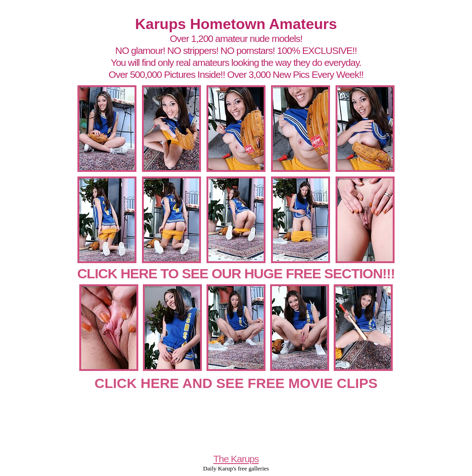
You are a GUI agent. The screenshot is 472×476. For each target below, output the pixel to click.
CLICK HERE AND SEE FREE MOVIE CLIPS (236, 383)
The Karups (236, 459)
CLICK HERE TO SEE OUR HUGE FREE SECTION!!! (236, 273)
